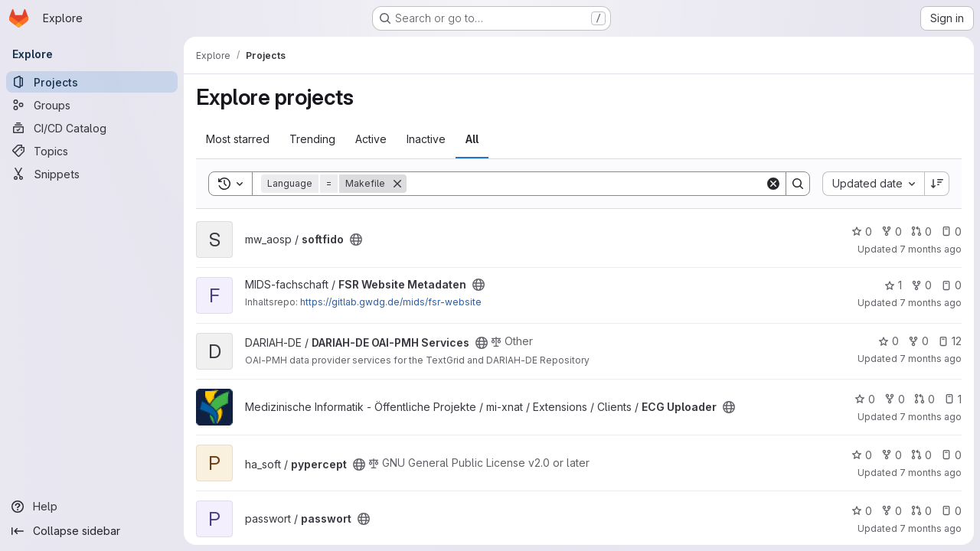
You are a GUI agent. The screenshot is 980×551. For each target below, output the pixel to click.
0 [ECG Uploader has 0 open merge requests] (924, 399)
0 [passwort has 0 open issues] (951, 511)
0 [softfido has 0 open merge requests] (921, 231)
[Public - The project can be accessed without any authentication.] (356, 240)
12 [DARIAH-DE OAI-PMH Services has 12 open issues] (950, 341)
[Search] (586, 184)
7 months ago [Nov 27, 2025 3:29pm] (931, 359)
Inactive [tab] (426, 139)
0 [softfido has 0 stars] (862, 231)
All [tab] (472, 139)
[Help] (92, 507)
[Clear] (773, 184)
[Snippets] (92, 174)
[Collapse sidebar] (92, 531)
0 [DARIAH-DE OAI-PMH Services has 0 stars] (889, 341)
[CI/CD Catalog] (92, 128)
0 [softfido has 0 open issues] (951, 231)
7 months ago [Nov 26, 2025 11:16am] (931, 417)
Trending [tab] (312, 139)
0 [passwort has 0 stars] (862, 511)
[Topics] (92, 151)
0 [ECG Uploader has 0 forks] (895, 399)
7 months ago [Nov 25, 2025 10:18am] (931, 473)
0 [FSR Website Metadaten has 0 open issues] (951, 285)
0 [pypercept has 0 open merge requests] (921, 455)
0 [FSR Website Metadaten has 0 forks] (921, 285)
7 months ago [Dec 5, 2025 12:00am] (931, 303)
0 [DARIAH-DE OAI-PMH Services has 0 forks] (918, 341)
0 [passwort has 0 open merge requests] (921, 511)
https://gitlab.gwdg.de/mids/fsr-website (391, 302)
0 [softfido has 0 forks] (892, 231)
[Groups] (92, 105)
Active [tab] (371, 139)
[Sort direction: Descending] (937, 184)
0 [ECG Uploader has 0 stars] (865, 399)
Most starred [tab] (238, 139)
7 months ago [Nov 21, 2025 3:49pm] (931, 528)
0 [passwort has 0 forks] (892, 511)
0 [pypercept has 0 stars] (862, 455)
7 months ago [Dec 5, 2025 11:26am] (931, 249)
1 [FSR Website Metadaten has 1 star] (893, 285)
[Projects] (92, 82)
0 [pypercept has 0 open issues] (951, 455)
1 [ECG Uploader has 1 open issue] (953, 399)
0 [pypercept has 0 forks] (892, 455)
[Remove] (397, 184)
